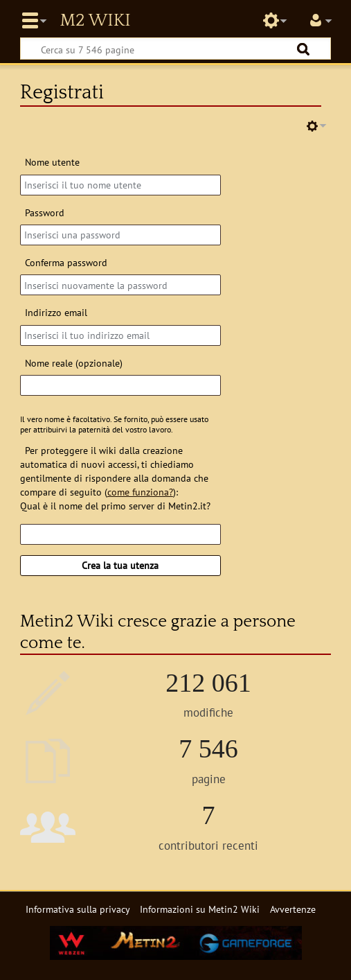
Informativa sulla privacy (78, 909)
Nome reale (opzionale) (74, 363)
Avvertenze (293, 909)
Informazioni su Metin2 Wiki (200, 909)
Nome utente (52, 162)
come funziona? (140, 492)
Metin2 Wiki (95, 21)
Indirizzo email (56, 312)
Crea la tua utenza (120, 565)
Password (45, 212)
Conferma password (66, 262)
